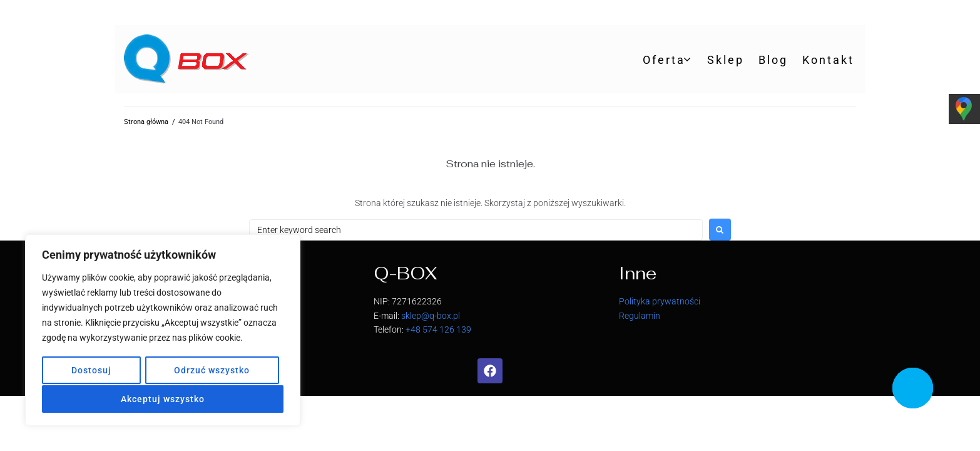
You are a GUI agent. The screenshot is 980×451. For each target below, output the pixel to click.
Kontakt (828, 60)
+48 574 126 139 (438, 329)
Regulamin (640, 316)
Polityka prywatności (660, 301)
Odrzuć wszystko (212, 371)
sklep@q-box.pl (431, 316)
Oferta (664, 60)
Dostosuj (91, 371)
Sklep (726, 60)
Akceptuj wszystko (163, 399)
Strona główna (146, 122)
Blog (773, 60)
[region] (163, 331)
